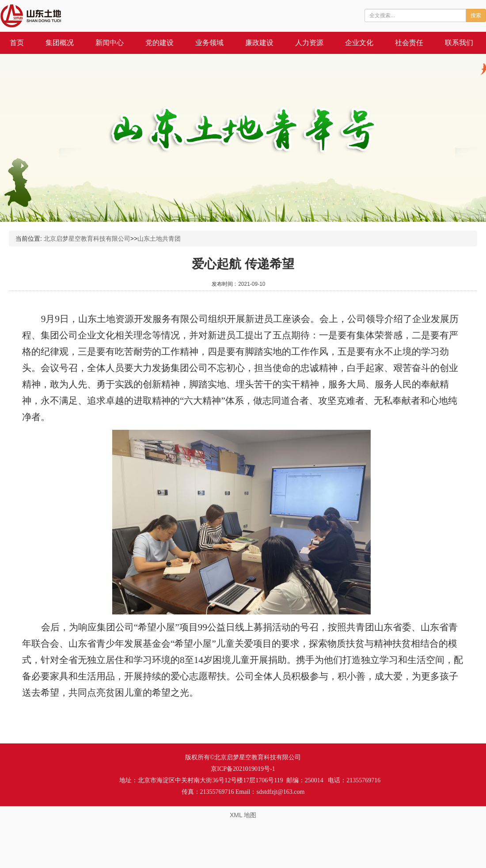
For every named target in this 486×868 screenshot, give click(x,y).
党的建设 (159, 43)
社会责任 (409, 43)
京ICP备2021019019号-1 (243, 769)
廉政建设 (259, 43)
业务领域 (209, 43)
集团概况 (60, 43)
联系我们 (459, 43)
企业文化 (359, 43)
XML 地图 (243, 815)
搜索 (476, 15)
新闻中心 (110, 43)
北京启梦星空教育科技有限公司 (87, 239)
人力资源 (309, 43)
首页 (17, 43)
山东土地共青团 (159, 239)
